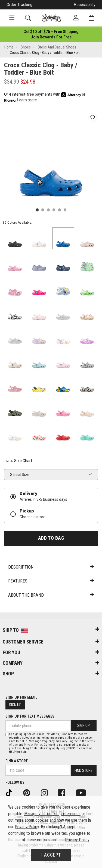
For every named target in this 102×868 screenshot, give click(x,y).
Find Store (84, 770)
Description (51, 567)
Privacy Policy (33, 745)
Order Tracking (19, 5)
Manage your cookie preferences (52, 814)
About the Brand (51, 595)
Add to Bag (51, 538)
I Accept (51, 855)
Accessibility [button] (85, 5)
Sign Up (15, 705)
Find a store (17, 761)
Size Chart (18, 461)
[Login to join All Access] (51, 32)
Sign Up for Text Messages (30, 716)
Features (51, 581)
